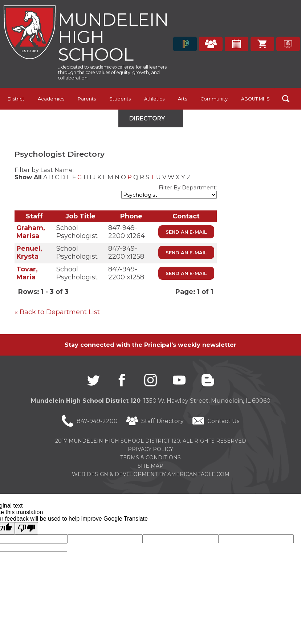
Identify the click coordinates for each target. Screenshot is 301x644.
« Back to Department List (57, 312)
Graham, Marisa (31, 232)
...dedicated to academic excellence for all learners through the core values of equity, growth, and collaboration (112, 72)
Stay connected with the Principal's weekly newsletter (150, 345)
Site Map (150, 466)
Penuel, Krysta (29, 253)
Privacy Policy (150, 449)
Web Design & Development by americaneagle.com (151, 474)
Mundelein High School (113, 36)
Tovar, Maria (27, 273)
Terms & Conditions (150, 458)
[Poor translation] (27, 528)
